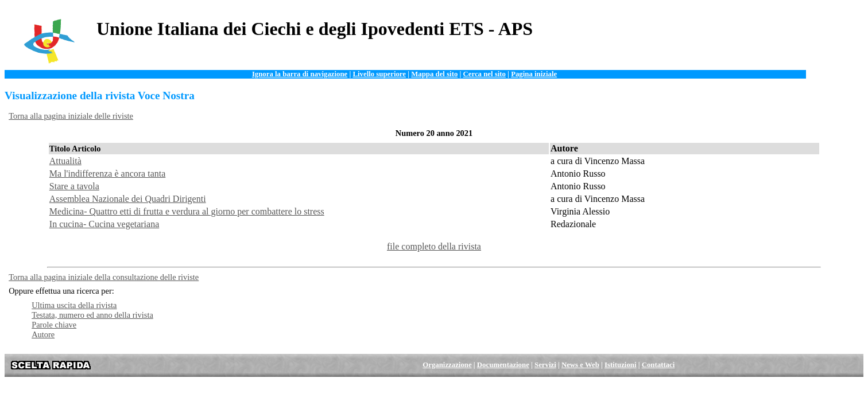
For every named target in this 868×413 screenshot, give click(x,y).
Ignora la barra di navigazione (300, 74)
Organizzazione (447, 365)
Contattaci (658, 365)
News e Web (580, 365)
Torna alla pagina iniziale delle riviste (71, 116)
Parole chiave (54, 325)
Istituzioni (620, 365)
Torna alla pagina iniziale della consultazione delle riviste (104, 277)
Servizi (545, 365)
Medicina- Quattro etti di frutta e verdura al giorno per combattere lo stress (187, 211)
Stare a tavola (74, 186)
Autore (43, 334)
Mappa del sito (434, 74)
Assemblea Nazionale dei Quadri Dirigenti (128, 199)
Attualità (65, 161)
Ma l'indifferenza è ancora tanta (107, 174)
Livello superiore (379, 74)
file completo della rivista (434, 246)
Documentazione (503, 365)
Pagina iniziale (534, 74)
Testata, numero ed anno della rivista (92, 315)
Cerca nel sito (485, 74)
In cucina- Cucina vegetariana (104, 224)
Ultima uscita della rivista (74, 305)
